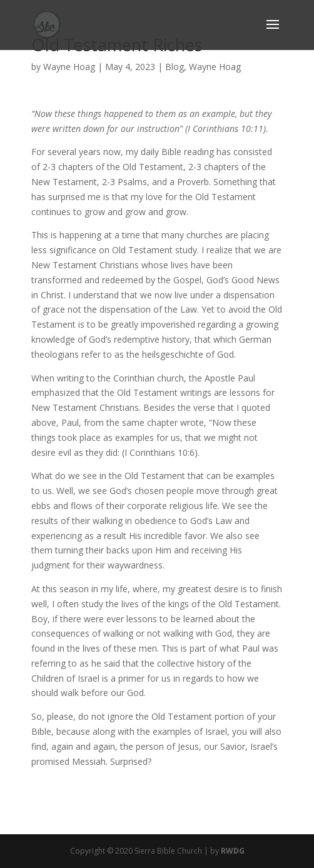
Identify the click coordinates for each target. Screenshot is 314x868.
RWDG (233, 851)
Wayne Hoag (69, 67)
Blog (175, 67)
